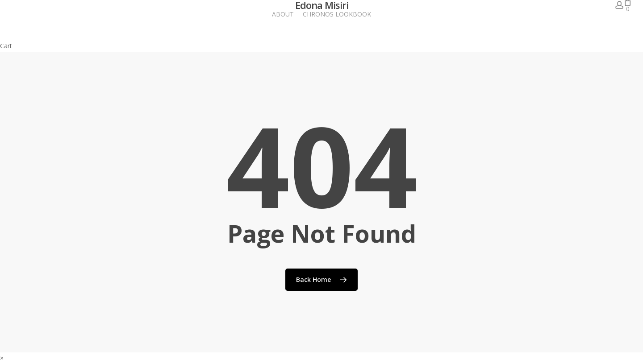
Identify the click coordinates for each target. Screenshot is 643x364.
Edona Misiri (322, 5)
